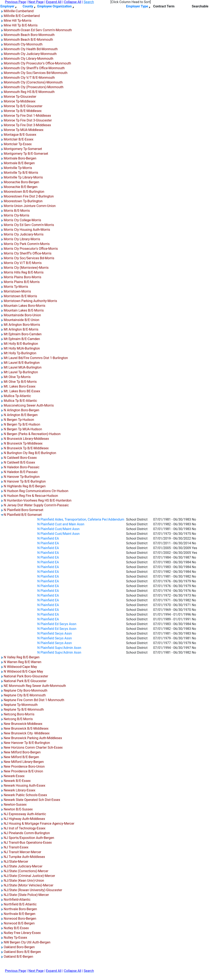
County (28, 6)
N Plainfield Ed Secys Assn (57, 624)
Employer (7, 6)
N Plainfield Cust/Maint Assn (58, 529)
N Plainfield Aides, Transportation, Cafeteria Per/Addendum (81, 519)
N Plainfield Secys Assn (54, 633)
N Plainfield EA (48, 538)
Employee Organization (54, 6)
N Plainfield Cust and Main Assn (61, 524)
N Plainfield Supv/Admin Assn (59, 648)
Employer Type (137, 6)
